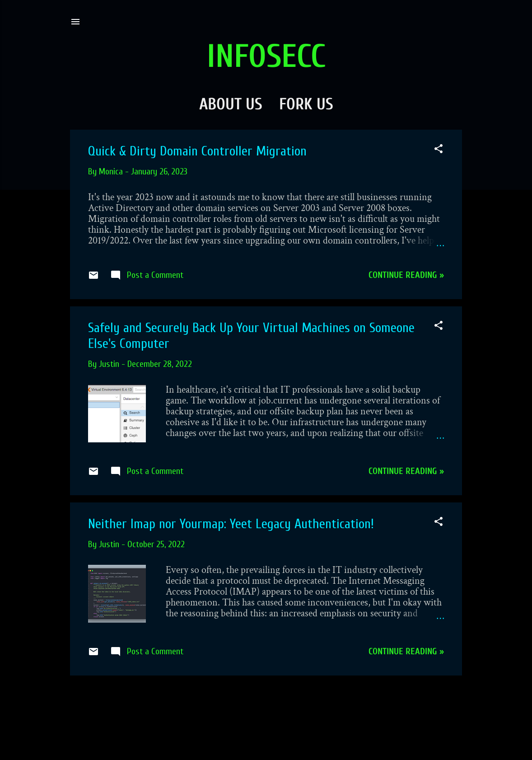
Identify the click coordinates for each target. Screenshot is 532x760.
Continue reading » (406, 275)
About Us (231, 104)
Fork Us (306, 104)
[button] (439, 150)
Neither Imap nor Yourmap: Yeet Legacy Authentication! (231, 524)
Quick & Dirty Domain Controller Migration (197, 151)
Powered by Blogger (266, 736)
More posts (266, 700)
